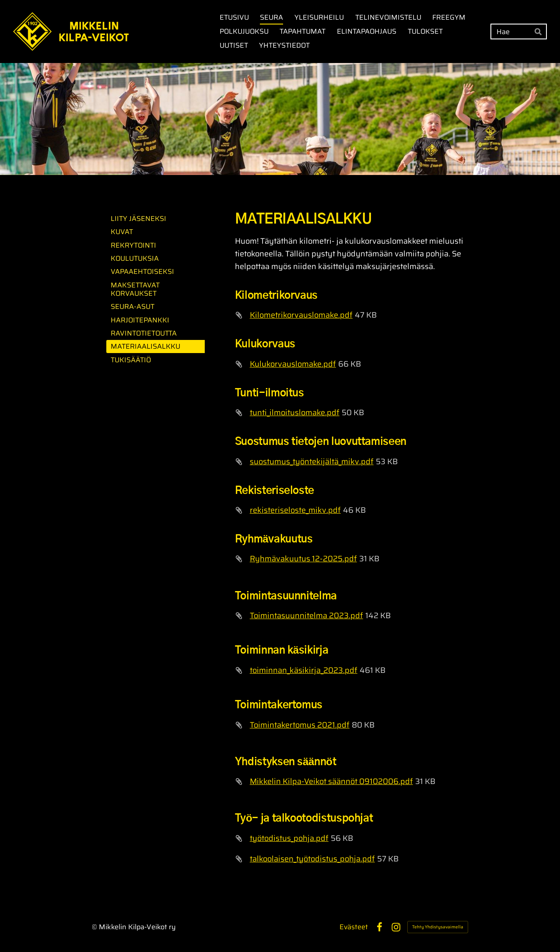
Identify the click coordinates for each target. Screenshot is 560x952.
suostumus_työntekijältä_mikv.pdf (312, 462)
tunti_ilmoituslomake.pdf (295, 413)
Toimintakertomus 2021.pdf (300, 725)
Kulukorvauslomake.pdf (293, 364)
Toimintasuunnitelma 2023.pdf (306, 616)
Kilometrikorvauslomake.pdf (301, 315)
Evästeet (354, 927)
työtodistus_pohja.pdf (289, 838)
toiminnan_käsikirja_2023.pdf (304, 670)
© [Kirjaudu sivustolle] (95, 927)
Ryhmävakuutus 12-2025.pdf (303, 559)
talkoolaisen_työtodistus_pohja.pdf (312, 859)
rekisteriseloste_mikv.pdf (295, 510)
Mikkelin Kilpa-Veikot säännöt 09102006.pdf (331, 781)
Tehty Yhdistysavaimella (438, 927)
